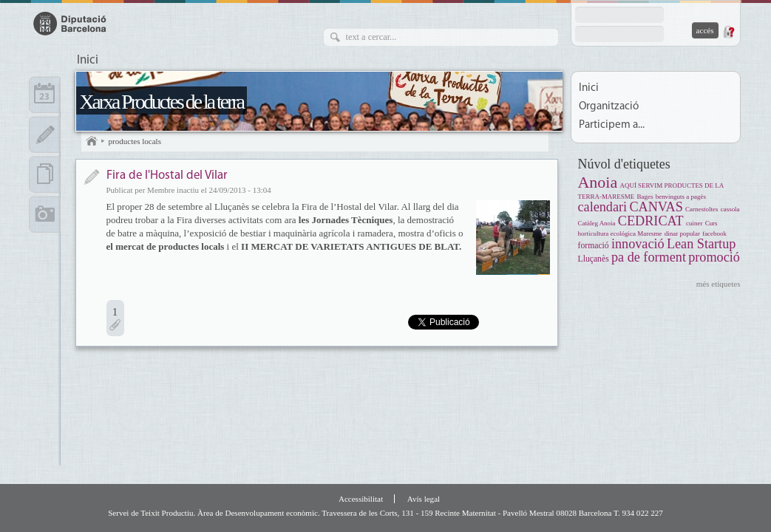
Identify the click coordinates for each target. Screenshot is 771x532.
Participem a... (612, 125)
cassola (730, 209)
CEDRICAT (651, 221)
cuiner (694, 223)
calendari (603, 207)
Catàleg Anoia (597, 223)
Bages (645, 197)
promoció (714, 257)
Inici (88, 61)
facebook (714, 233)
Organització (609, 107)
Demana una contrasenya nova (728, 32)
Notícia (91, 177)
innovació (638, 244)
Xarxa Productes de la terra (162, 102)
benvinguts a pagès (681, 197)
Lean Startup (701, 244)
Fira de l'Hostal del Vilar (167, 175)
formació (594, 246)
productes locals (135, 141)
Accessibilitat (361, 499)
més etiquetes (719, 284)
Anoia (598, 182)
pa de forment (649, 257)
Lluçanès (594, 259)
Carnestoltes (702, 209)
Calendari (45, 95)
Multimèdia (45, 214)
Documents (45, 174)
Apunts (45, 134)
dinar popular (682, 233)
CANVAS (656, 207)
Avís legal (424, 499)
